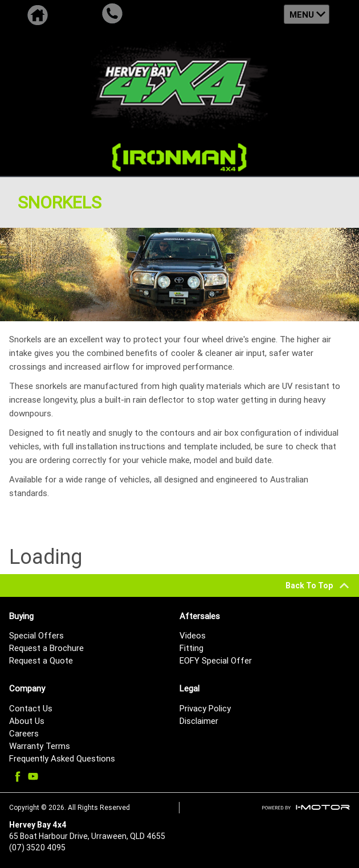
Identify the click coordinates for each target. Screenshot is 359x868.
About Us (27, 721)
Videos (193, 635)
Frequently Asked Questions (62, 758)
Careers (24, 733)
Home (37, 14)
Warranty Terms (40, 746)
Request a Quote (41, 660)
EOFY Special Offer (216, 660)
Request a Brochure (46, 648)
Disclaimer (199, 721)
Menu (302, 15)
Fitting (191, 648)
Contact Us (31, 708)
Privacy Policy (205, 708)
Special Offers (36, 635)
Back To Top (318, 586)
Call (112, 14)
